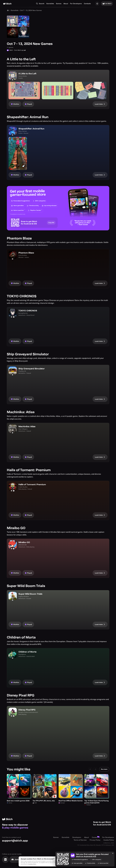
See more (104, 769)
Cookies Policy (32, 864)
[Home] (7, 4)
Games (59, 4)
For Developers (76, 4)
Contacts (87, 4)
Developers (77, 837)
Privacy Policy (95, 840)
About (66, 4)
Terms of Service (80, 840)
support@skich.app (15, 841)
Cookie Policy (109, 840)
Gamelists (50, 4)
